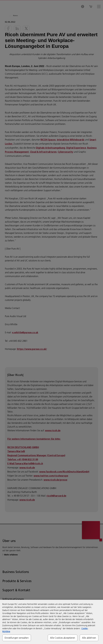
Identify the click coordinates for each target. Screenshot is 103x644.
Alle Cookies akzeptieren (63, 638)
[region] (51, 622)
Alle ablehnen (89, 638)
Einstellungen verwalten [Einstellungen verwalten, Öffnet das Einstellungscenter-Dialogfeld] (17, 638)
